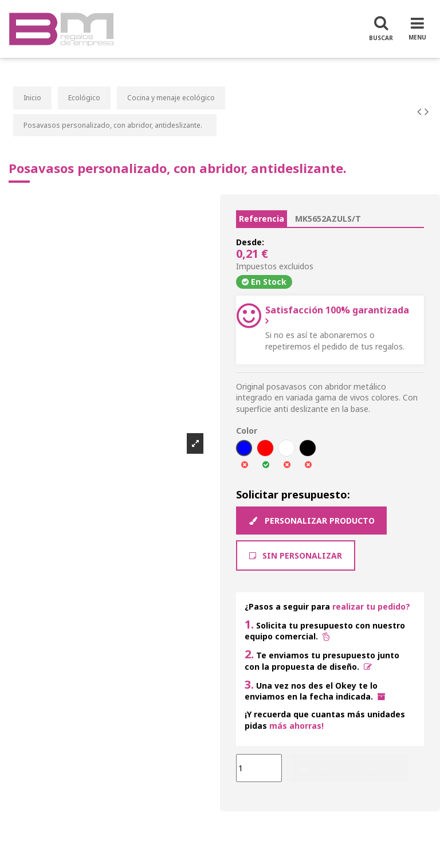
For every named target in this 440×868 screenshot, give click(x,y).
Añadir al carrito (347, 768)
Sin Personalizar (296, 555)
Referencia (262, 219)
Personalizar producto (311, 521)
